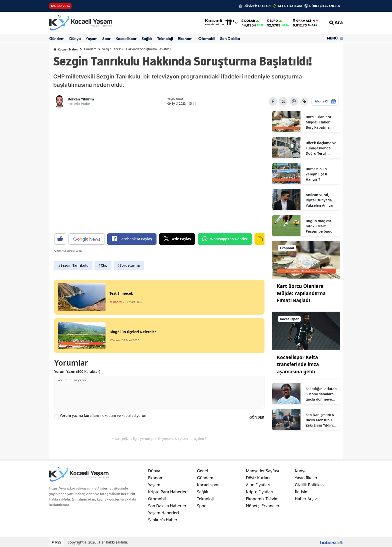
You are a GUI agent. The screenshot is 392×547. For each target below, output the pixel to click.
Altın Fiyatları (258, 485)
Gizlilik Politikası (310, 485)
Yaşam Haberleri (163, 513)
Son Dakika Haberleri (168, 506)
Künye (301, 471)
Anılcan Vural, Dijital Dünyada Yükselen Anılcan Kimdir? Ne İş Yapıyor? (320, 200)
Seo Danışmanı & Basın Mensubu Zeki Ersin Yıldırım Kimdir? (321, 420)
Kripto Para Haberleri (168, 492)
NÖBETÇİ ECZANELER (325, 6)
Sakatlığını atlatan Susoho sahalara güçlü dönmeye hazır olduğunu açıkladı (321, 394)
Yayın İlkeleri (307, 478)
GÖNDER (257, 417)
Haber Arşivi (306, 499)
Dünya (75, 38)
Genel (202, 471)
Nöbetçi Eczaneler (263, 506)
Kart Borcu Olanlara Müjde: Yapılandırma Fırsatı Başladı (301, 293)
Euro (272, 21)
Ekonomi (186, 38)
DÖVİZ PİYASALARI (257, 6)
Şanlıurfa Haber (163, 520)
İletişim (302, 492)
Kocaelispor (126, 38)
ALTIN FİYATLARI (290, 6)
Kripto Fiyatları (260, 492)
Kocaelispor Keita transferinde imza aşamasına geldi (298, 364)
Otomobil (207, 38)
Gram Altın (304, 21)
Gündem (57, 38)
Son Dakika (230, 38)
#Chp (103, 265)
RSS (56, 542)
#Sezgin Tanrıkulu (73, 265)
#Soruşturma (129, 265)
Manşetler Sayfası (262, 471)
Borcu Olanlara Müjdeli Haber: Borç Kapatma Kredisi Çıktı (318, 122)
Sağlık (147, 38)
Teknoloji (165, 38)
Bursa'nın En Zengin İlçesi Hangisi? (316, 174)
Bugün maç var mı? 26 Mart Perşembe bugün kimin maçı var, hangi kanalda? (320, 226)
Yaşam (91, 38)
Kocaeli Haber (66, 49)
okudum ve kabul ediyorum (104, 415)
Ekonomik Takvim (262, 499)
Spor (106, 38)
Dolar (248, 21)
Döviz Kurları (258, 478)
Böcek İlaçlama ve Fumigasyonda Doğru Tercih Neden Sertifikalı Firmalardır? (321, 148)
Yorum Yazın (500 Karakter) (77, 371)
